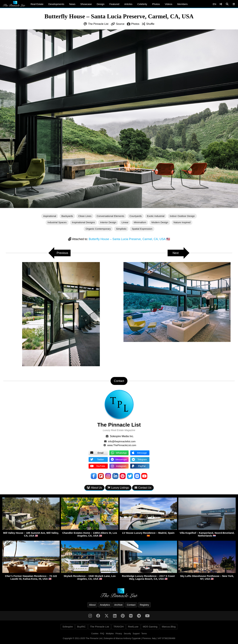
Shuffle (150, 24)
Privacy (119, 634)
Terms (144, 634)
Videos (169, 4)
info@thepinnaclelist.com (122, 441)
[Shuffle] (221, 4)
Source (120, 24)
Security (127, 634)
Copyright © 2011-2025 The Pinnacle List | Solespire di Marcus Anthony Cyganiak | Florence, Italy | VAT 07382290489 (119, 638)
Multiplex (110, 634)
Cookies (95, 634)
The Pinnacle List (98, 24)
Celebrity (142, 4)
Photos (156, 4)
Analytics (105, 605)
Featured (114, 4)
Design (101, 4)
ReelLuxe (133, 627)
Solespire (68, 627)
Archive (118, 605)
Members (183, 4)
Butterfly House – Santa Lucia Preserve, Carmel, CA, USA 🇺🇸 (129, 239)
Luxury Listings (118, 488)
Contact (131, 605)
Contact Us (143, 488)
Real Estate (37, 4)
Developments (56, 4)
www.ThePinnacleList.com (122, 445)
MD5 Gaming (150, 627)
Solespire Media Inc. (122, 436)
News (72, 4)
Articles (128, 4)
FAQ (102, 634)
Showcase (86, 4)
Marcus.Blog (169, 627)
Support (136, 634)
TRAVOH (118, 627)
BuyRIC (81, 627)
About (92, 605)
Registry (144, 605)
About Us (94, 488)
